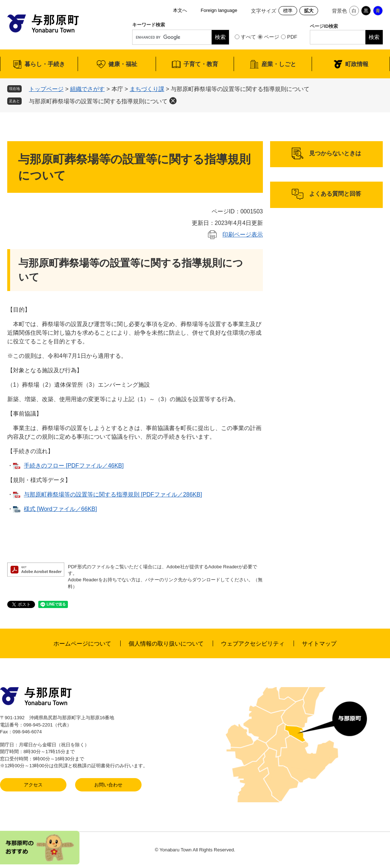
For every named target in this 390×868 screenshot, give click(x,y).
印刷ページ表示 (243, 235)
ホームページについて (82, 644)
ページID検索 (324, 26)
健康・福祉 (123, 64)
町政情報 (357, 64)
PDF (292, 37)
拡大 (309, 11)
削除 (173, 101)
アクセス (33, 785)
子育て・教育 (201, 64)
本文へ (180, 10)
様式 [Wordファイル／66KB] (60, 509)
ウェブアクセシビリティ (253, 644)
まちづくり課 (147, 89)
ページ (272, 37)
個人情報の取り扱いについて (166, 644)
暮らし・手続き (45, 64)
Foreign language (219, 10)
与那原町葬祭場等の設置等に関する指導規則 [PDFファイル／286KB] (113, 494)
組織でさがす (87, 89)
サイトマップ (319, 644)
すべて (248, 37)
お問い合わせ (108, 785)
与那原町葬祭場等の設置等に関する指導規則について (98, 101)
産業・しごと (279, 64)
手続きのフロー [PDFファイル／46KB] (74, 466)
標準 (288, 11)
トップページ (46, 89)
